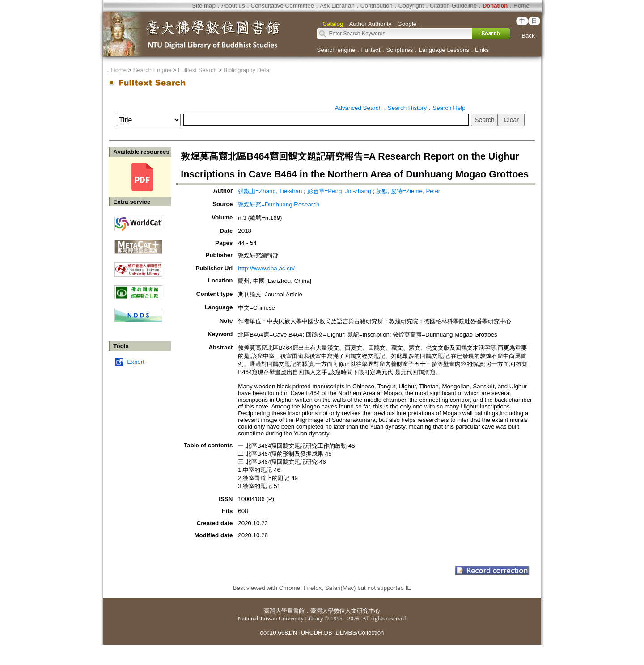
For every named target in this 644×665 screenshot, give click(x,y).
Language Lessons (444, 50)
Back (528, 36)
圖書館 (296, 611)
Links (482, 50)
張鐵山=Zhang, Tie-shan (270, 191)
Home (521, 6)
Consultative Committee (282, 6)
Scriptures (399, 50)
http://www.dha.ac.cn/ (266, 268)
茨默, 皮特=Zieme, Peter (408, 191)
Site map (204, 6)
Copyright (411, 6)
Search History (407, 108)
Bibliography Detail (248, 70)
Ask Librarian (337, 6)
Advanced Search (358, 108)
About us (233, 6)
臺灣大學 (275, 611)
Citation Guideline (453, 6)
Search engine (336, 50)
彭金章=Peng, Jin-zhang (339, 191)
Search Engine (152, 70)
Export (136, 362)
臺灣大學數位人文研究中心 (345, 611)
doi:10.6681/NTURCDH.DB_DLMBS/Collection (322, 633)
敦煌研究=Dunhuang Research (279, 204)
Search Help (449, 108)
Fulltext (371, 50)
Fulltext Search (197, 70)
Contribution (377, 6)
